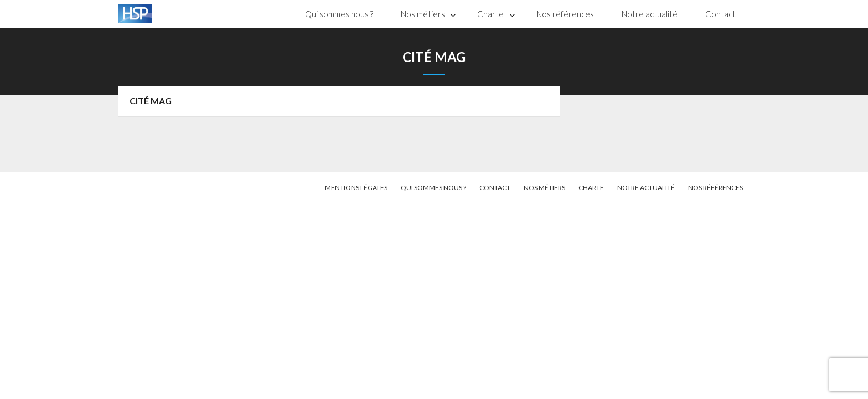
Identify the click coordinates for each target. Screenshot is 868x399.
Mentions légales (356, 188)
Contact (720, 14)
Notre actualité (650, 14)
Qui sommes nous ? (339, 14)
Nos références (565, 14)
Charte (490, 14)
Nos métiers (423, 14)
